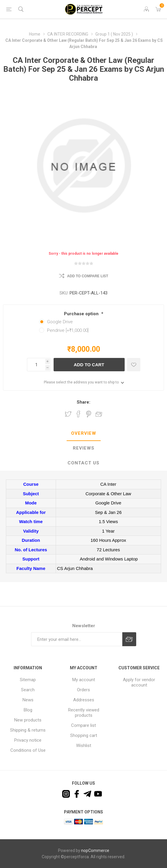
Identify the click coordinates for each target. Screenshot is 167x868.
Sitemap (28, 680)
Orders (83, 690)
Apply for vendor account (139, 682)
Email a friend (99, 414)
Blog (28, 710)
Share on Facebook (78, 414)
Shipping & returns (28, 730)
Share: (83, 402)
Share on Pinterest (89, 414)
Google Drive (60, 322)
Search (28, 690)
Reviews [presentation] (84, 448)
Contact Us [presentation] (83, 463)
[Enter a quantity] (36, 365)
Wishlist (84, 746)
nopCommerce (95, 851)
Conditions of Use (28, 750)
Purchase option (82, 314)
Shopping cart (84, 735)
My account (84, 680)
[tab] (83, 434)
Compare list (83, 725)
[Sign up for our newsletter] (77, 639)
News (28, 700)
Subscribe (129, 639)
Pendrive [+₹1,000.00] (68, 330)
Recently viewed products (84, 713)
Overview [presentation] (84, 433)
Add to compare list (88, 276)
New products (28, 720)
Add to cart (89, 365)
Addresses (84, 700)
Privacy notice (28, 740)
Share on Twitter (68, 414)
